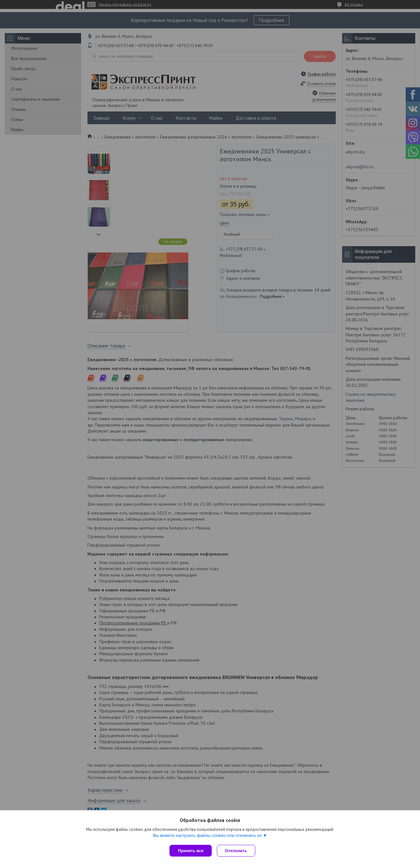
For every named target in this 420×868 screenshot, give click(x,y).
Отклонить (237, 851)
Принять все (191, 851)
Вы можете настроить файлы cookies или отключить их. (208, 837)
